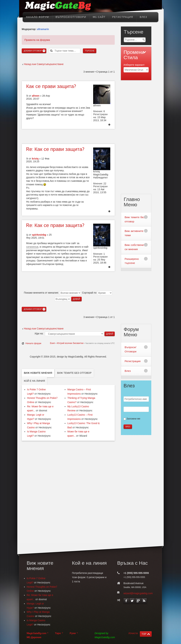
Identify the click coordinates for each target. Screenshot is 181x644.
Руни (73, 633)
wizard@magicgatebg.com (138, 593)
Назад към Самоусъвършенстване (44, 64)
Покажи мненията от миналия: (52, 293)
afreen (36, 96)
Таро (58, 633)
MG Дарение (34, 637)
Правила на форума (37, 40)
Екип (53, 343)
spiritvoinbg (39, 235)
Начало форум (33, 343)
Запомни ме (133, 419)
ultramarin (43, 29)
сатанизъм (32, 247)
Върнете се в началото (109, 125)
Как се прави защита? (55, 149)
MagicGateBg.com (36, 633)
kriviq (35, 159)
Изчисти (133, 633)
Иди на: (39, 333)
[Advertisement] (68, 136)
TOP (144, 634)
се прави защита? (51, 86)
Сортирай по (97, 293)
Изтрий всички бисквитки (70, 343)
